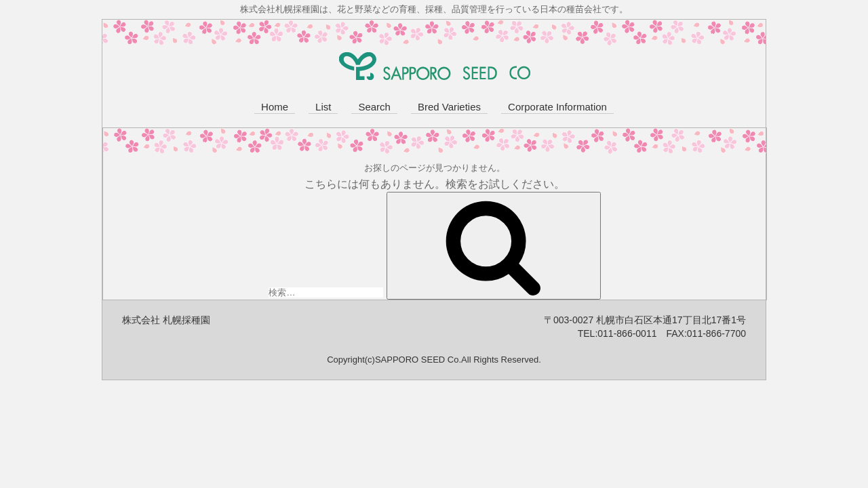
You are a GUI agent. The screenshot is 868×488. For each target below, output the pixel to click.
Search (374, 107)
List (323, 107)
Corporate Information (557, 107)
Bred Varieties (449, 107)
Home (275, 107)
